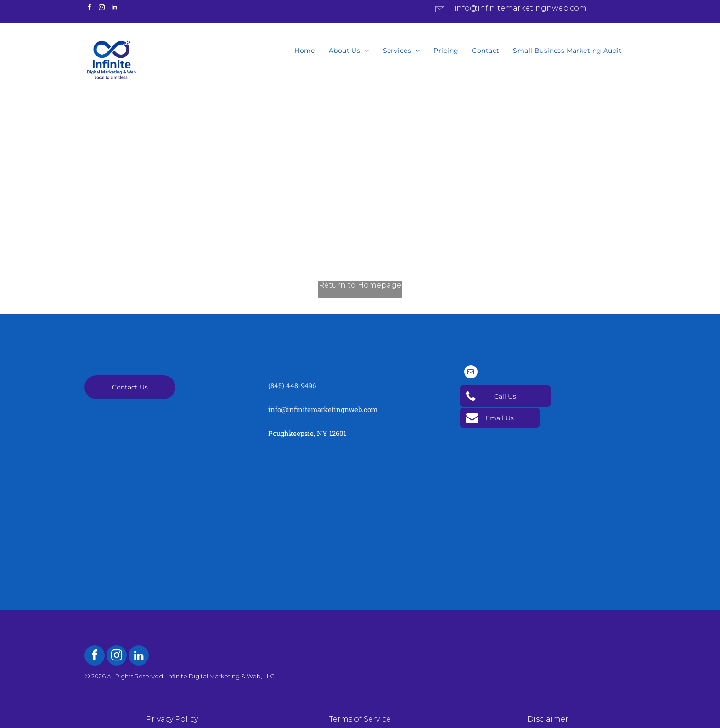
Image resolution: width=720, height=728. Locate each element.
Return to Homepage (360, 285)
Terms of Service (360, 719)
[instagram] (101, 8)
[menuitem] (305, 51)
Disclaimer (548, 719)
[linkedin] (114, 8)
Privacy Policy (172, 719)
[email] (471, 373)
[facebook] (89, 8)
